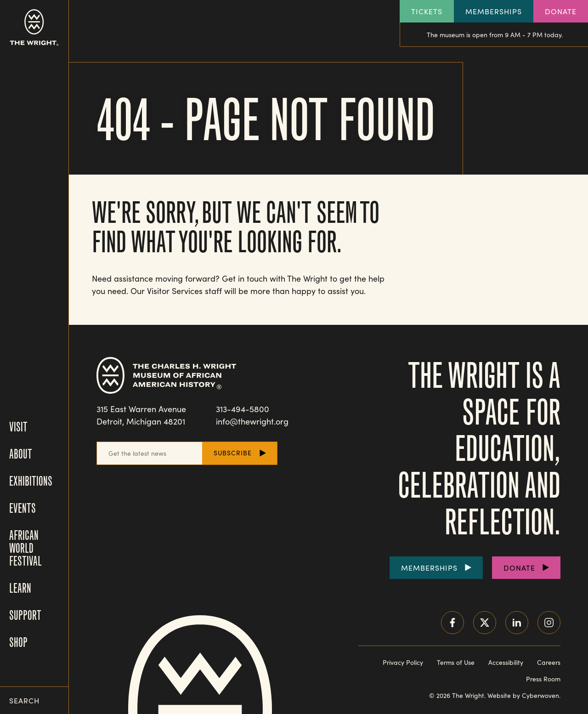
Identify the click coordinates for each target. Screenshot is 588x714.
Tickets (427, 11)
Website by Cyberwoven (523, 695)
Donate (561, 11)
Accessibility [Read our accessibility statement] (506, 662)
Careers (549, 662)
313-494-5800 (243, 409)
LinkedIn (517, 623)
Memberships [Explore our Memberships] (494, 11)
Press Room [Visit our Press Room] (543, 679)
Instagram (549, 623)
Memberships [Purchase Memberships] (429, 568)
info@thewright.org (252, 421)
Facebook (452, 623)
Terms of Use (456, 662)
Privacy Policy (403, 662)
